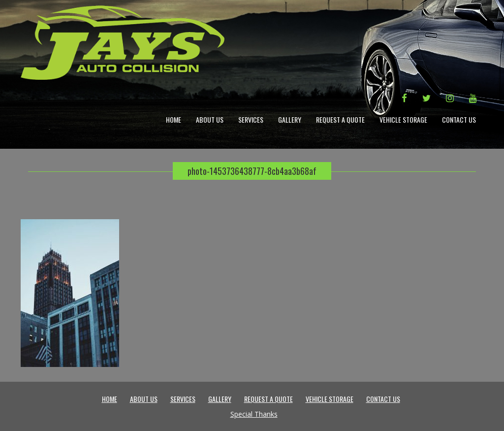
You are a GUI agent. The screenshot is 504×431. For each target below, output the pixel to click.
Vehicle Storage (403, 119)
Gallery (290, 119)
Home (173, 119)
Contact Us (459, 119)
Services (251, 119)
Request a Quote (340, 119)
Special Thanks (254, 414)
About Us (210, 119)
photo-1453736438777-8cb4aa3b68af (252, 171)
